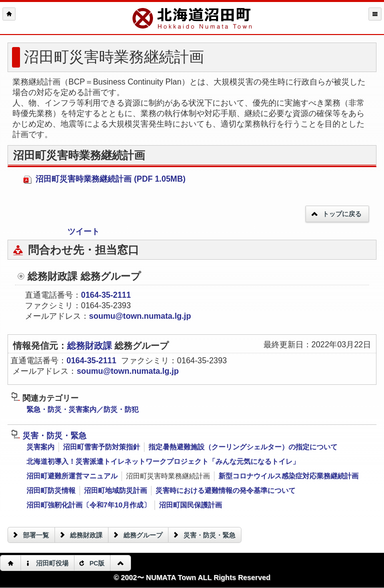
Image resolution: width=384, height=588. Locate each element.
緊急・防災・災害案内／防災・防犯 (82, 409)
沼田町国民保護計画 (190, 505)
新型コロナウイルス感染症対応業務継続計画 (288, 476)
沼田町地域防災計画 (115, 490)
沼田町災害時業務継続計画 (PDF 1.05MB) (104, 179)
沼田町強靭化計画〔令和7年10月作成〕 (88, 505)
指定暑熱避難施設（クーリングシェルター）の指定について (243, 447)
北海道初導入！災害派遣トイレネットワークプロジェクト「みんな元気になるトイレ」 (163, 461)
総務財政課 (91, 346)
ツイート (83, 231)
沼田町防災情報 (51, 490)
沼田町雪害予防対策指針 (101, 447)
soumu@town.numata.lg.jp (140, 316)
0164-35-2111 (106, 295)
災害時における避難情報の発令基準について (225, 490)
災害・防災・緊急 (49, 436)
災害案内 (40, 447)
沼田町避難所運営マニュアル (72, 476)
